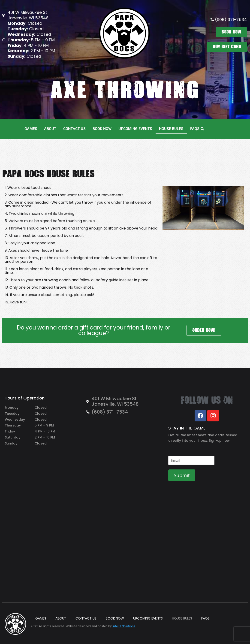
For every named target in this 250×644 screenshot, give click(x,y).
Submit (182, 475)
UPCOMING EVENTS (135, 129)
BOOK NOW (102, 129)
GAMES (31, 129)
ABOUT (50, 129)
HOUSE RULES (171, 129)
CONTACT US (74, 129)
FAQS (195, 129)
